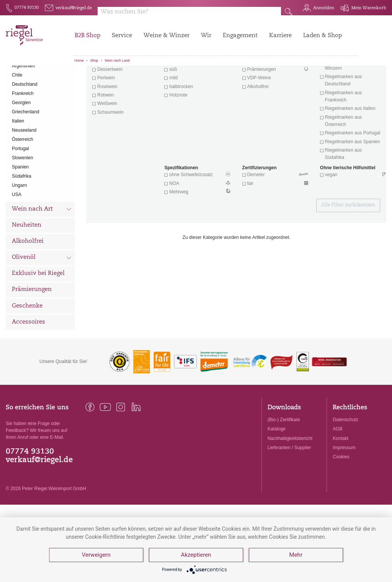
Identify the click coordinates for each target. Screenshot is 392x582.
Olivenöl (42, 299)
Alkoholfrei (28, 282)
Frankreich (23, 134)
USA (17, 235)
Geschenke (27, 346)
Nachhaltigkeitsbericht (290, 479)
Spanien (20, 207)
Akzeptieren (196, 555)
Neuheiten (27, 266)
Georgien (21, 143)
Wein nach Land (117, 60)
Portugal (20, 189)
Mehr (296, 555)
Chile (17, 115)
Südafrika (22, 216)
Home (79, 60)
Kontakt (341, 479)
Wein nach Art (42, 250)
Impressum (344, 488)
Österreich (22, 180)
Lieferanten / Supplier (289, 488)
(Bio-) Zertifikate (284, 460)
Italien (18, 161)
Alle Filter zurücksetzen (348, 246)
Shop (94, 60)
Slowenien (22, 198)
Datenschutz (345, 460)
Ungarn (19, 226)
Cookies (341, 497)
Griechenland (25, 152)
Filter (238, 78)
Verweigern (96, 555)
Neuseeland (24, 170)
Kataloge (277, 469)
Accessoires (29, 362)
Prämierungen (32, 330)
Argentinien (24, 106)
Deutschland (25, 124)
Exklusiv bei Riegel (38, 314)
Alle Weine (27, 79)
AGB (337, 469)
